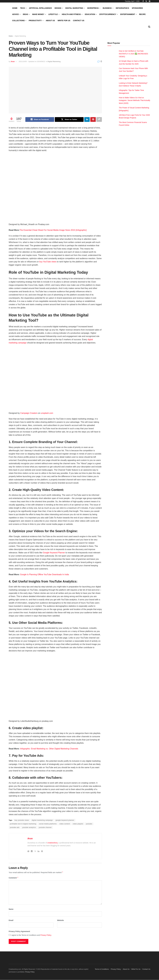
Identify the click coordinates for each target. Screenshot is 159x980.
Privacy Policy (46, 935)
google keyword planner (65, 820)
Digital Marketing (74, 8)
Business (107, 8)
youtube (89, 824)
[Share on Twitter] (69, 119)
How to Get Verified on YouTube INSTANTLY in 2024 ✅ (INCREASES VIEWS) (133, 54)
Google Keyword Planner (54, 553)
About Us (50, 21)
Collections (18, 21)
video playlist (78, 824)
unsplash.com (47, 413)
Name (11, 909)
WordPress (93, 8)
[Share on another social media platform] (99, 119)
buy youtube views (22, 820)
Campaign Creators (29, 413)
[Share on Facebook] (40, 119)
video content (65, 824)
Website (60, 920)
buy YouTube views (48, 262)
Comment (14, 878)
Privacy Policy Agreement (19, 932)
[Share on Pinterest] (93, 119)
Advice (15, 14)
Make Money (38, 14)
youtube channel (45, 828)
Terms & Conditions (102, 969)
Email (11, 920)
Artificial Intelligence (40, 8)
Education (90, 14)
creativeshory (52, 843)
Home (15, 8)
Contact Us (79, 21)
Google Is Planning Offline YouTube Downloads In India (45, 574)
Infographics (122, 8)
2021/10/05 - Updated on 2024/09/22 (32, 61)
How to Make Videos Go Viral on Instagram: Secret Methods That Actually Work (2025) (135, 100)
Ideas (26, 14)
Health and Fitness (71, 14)
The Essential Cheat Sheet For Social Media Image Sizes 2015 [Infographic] (53, 230)
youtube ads (15, 828)
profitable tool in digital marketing (23, 824)
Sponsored (137, 8)
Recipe (142, 14)
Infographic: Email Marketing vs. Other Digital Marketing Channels (49, 749)
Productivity (35, 21)
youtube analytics (29, 828)
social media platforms (48, 824)
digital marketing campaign (42, 820)
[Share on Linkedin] (87, 119)
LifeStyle (53, 14)
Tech (22, 8)
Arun (13, 61)
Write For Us (64, 21)
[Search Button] (149, 27)
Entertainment (128, 14)
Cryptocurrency (108, 14)
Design (58, 8)
